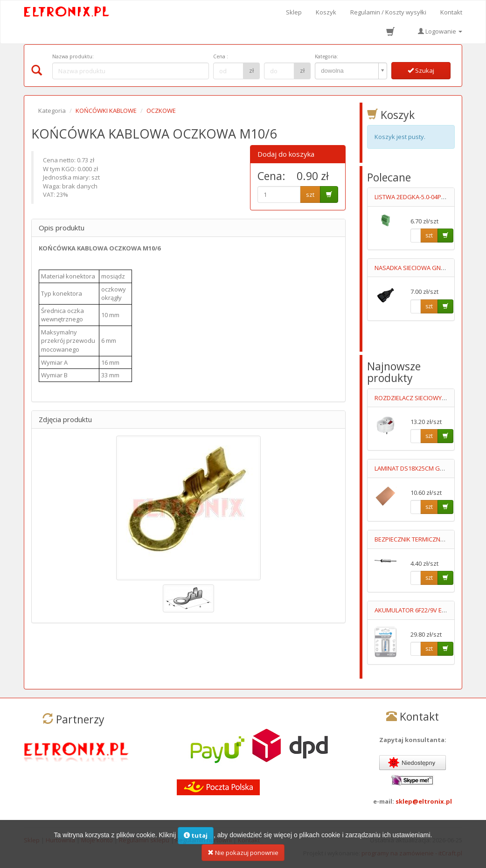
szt (310, 194)
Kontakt (451, 12)
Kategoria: (326, 56)
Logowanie (440, 31)
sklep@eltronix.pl (424, 801)
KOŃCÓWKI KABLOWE (106, 111)
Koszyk (326, 12)
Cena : (221, 56)
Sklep (294, 12)
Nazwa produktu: (73, 56)
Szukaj (421, 70)
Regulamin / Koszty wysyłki (388, 12)
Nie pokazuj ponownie (243, 857)
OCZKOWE (161, 111)
